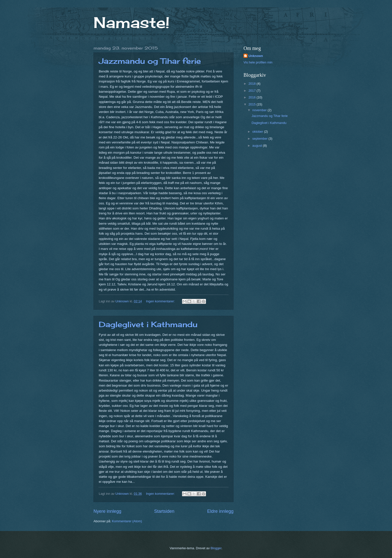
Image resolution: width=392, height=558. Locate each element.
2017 (252, 91)
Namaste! (131, 22)
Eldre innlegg (220, 511)
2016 (252, 97)
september (260, 139)
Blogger (216, 548)
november (260, 110)
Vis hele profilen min (258, 62)
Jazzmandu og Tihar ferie (150, 61)
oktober (258, 132)
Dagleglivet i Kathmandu (148, 324)
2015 (252, 104)
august (257, 146)
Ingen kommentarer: (161, 301)
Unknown (256, 56)
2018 (252, 84)
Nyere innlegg (107, 511)
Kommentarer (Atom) (127, 521)
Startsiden (164, 511)
